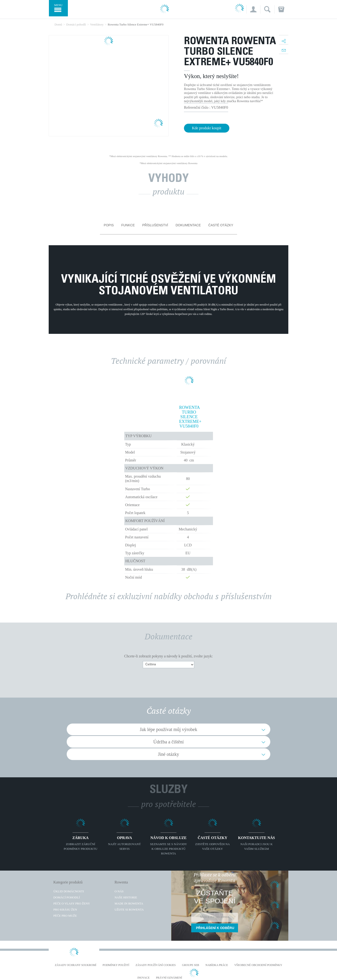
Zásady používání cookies (156, 965)
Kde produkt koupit (207, 128)
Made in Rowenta (129, 903)
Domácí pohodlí (67, 897)
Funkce (128, 225)
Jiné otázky (169, 754)
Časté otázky (221, 225)
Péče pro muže (65, 916)
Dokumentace (188, 225)
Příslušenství (155, 225)
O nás (119, 891)
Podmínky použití (116, 965)
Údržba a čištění (168, 742)
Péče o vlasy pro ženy (72, 903)
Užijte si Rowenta (129, 910)
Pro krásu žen (65, 910)
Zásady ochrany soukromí (75, 965)
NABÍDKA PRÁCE (217, 965)
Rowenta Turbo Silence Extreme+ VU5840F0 (189, 417)
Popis (109, 225)
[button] (253, 9)
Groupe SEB (191, 965)
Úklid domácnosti (69, 891)
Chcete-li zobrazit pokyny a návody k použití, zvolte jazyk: (169, 656)
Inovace (143, 978)
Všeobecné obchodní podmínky (258, 965)
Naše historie (126, 897)
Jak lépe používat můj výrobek (168, 729)
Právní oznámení (169, 978)
